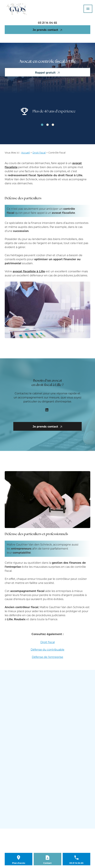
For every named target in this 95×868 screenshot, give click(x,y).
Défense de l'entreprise (47, 657)
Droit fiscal (39, 153)
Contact (47, 863)
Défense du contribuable (47, 650)
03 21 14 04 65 (47, 23)
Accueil (26, 153)
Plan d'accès (19, 863)
